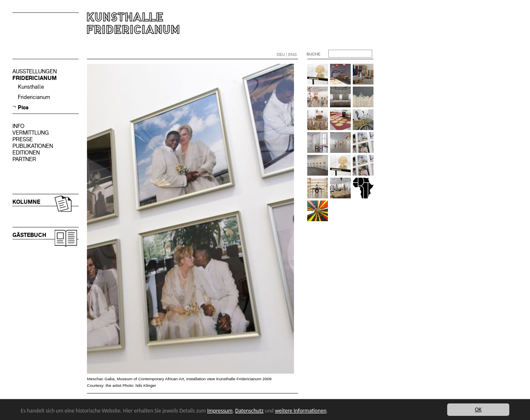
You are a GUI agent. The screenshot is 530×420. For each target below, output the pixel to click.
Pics (23, 107)
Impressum (220, 411)
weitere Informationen (301, 411)
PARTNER (24, 159)
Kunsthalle (31, 87)
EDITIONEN (26, 153)
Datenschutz (249, 411)
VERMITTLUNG (31, 133)
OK (478, 409)
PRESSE (23, 139)
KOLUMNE (26, 202)
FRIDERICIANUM (35, 78)
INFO (18, 126)
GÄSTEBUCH (29, 235)
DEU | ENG (287, 54)
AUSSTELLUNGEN (35, 71)
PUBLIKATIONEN (33, 146)
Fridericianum (34, 97)
